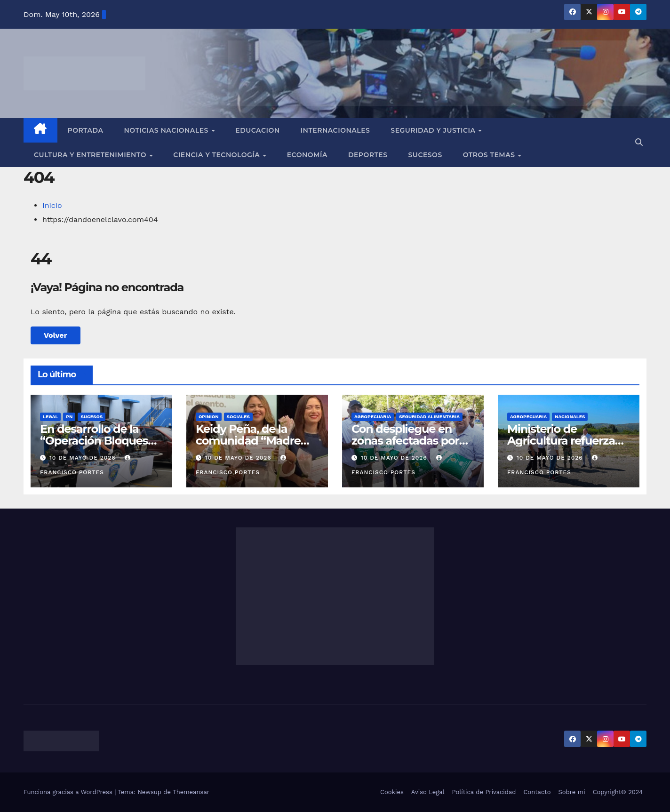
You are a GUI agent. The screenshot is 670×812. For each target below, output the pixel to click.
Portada (86, 130)
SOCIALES (238, 417)
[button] (639, 142)
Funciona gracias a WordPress (69, 792)
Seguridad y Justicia (434, 130)
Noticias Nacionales (167, 130)
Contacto (537, 792)
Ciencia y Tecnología (217, 155)
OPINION (209, 417)
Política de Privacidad (484, 792)
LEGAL (50, 417)
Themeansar (191, 792)
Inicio (52, 205)
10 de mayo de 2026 (84, 458)
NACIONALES (570, 417)
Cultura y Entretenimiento (91, 155)
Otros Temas (490, 155)
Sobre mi (571, 792)
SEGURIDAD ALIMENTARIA (429, 417)
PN (69, 417)
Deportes (368, 155)
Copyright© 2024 (618, 792)
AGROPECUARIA (373, 417)
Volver (56, 335)
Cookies (392, 792)
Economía (307, 155)
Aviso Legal (428, 792)
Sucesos (425, 155)
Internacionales (335, 130)
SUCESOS (92, 417)
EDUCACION (257, 130)
